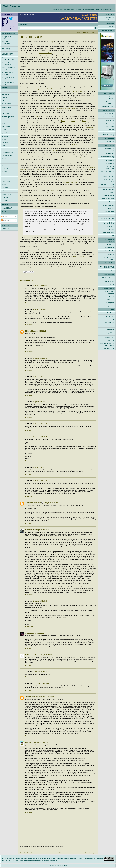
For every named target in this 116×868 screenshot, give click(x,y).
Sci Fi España (110, 251)
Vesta (84, 121)
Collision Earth (7, 107)
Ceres (37, 116)
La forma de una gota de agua (9, 83)
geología (5, 133)
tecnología (5, 188)
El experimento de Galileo (8, 38)
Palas (63, 121)
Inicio (60, 853)
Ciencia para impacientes (110, 167)
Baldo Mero (29, 655)
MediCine (111, 130)
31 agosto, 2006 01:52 (51, 503)
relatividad (5, 178)
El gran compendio (108, 189)
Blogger (64, 866)
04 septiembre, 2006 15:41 (41, 672)
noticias (5, 159)
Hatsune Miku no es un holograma (8, 64)
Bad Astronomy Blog (108, 157)
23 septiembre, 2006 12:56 (39, 742)
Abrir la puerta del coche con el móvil (8, 54)
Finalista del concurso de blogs (9, 68)
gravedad (5, 136)
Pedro (27, 742)
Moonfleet (111, 271)
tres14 (112, 236)
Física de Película (108, 127)
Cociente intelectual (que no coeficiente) (8, 59)
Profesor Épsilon (109, 226)
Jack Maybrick (30, 697)
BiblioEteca (110, 313)
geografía (5, 130)
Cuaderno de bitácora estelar (107, 172)
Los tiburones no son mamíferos (9, 78)
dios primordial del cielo (67, 108)
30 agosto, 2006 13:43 (40, 376)
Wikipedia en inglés (108, 107)
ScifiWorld (111, 254)
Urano (56, 108)
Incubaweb (110, 300)
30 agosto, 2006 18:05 (40, 437)
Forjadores (111, 245)
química (5, 172)
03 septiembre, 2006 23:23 (43, 655)
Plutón (55, 150)
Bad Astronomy (109, 114)
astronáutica (6, 91)
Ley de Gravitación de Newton (46, 89)
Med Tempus (110, 209)
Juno (73, 121)
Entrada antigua (91, 853)
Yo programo (110, 303)
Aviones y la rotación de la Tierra (9, 73)
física (4, 123)
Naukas (111, 215)
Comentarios (6, 220)
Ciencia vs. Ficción (108, 117)
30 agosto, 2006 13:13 (40, 358)
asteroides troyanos (79, 257)
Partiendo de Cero (108, 223)
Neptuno (74, 144)
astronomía (6, 94)
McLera (28, 331)
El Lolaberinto (110, 323)
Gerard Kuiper (39, 170)
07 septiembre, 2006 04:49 (41, 683)
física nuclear (6, 126)
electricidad (6, 114)
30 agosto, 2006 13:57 (40, 402)
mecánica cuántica (8, 156)
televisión (5, 191)
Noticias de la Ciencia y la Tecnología (107, 219)
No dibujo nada (109, 340)
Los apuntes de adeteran (109, 18)
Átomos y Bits (110, 154)
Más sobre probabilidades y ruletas (7, 43)
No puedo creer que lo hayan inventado (107, 344)
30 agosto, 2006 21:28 (40, 481)
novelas (5, 162)
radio (4, 175)
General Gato (30, 530)
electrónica (6, 120)
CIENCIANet (110, 163)
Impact (4, 139)
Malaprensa (110, 142)
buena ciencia (6, 104)
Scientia (111, 230)
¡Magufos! (111, 26)
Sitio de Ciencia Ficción (109, 258)
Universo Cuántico (108, 233)
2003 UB (55, 190)
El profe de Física (108, 123)
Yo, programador (109, 306)
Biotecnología (110, 160)
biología (5, 97)
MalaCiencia (11, 6)
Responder (29, 303)
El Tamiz (111, 192)
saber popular (6, 181)
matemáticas (6, 149)
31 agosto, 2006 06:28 (43, 530)
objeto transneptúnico (70, 182)
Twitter (12, 29)
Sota (27, 633)
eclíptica (81, 157)
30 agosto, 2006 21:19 (40, 467)
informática (6, 143)
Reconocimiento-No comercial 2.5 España (49, 858)
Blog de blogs (110, 316)
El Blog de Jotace (108, 281)
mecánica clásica (7, 152)
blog (4, 101)
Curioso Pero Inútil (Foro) (108, 180)
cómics (4, 110)
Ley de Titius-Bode (76, 91)
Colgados (111, 319)
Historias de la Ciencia (107, 199)
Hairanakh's (110, 329)
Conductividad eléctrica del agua (8, 49)
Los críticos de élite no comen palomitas (107, 267)
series (4, 185)
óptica (4, 165)
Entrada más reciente (27, 853)
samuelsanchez (109, 349)
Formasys (111, 326)
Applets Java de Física (109, 149)
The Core (5, 197)
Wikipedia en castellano (110, 103)
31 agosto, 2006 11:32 (37, 633)
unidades (5, 201)
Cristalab (111, 296)
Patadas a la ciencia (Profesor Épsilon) (108, 134)
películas (5, 168)
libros (4, 146)
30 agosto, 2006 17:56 (40, 424)
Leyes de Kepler (28, 89)
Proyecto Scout (109, 248)
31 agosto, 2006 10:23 (40, 601)
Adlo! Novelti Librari (108, 278)
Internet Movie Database (109, 98)
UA (90, 170)
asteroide (90, 127)
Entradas (5, 217)
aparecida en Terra (45, 53)
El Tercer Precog (109, 120)
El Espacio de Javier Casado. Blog (108, 185)
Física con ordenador (107, 196)
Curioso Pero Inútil (108, 176)
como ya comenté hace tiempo (42, 193)
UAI (52, 42)
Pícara (112, 284)
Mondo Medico (109, 212)
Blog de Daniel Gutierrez (109, 292)
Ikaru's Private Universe (109, 333)
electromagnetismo (8, 117)
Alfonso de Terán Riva (33, 503)
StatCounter (6, 229)
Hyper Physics (109, 202)
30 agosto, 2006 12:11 (39, 331)
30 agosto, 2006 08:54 (40, 309)
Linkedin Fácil (110, 337)
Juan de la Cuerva (108, 205)
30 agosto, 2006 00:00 (40, 286)
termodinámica (7, 194)
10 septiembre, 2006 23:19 (45, 697)
